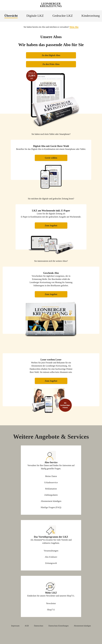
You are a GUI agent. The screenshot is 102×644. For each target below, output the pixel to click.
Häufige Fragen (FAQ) (51, 507)
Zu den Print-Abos (51, 64)
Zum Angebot (51, 226)
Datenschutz (39, 626)
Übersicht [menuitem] (11, 16)
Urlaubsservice (51, 482)
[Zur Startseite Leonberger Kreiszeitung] (51, 5)
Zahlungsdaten (51, 495)
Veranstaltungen (51, 551)
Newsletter (51, 603)
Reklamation (51, 489)
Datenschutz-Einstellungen (59, 626)
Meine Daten (51, 476)
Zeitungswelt (51, 563)
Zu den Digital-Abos (51, 55)
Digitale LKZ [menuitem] (35, 16)
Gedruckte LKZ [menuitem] (63, 16)
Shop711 (51, 610)
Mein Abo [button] (74, 27)
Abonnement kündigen (51, 501)
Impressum (15, 626)
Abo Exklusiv (51, 557)
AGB (27, 626)
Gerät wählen (51, 158)
